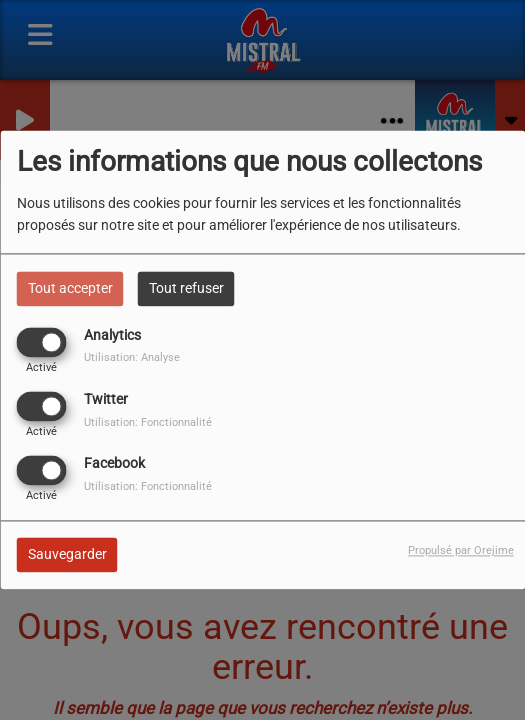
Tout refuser (186, 288)
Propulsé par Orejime (461, 551)
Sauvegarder (67, 555)
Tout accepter (70, 288)
